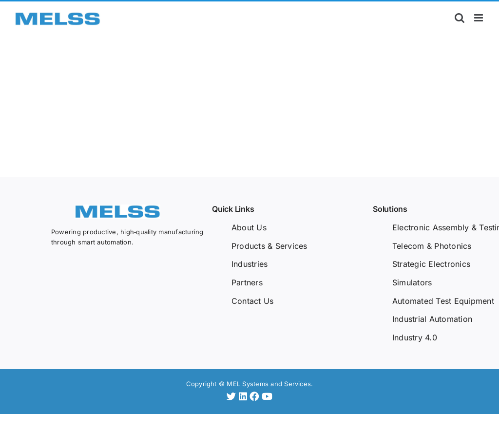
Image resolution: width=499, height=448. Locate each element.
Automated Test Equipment (443, 301)
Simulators (412, 282)
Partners (247, 282)
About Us (249, 227)
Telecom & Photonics (432, 246)
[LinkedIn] (244, 396)
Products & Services (269, 246)
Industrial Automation (432, 319)
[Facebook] (256, 396)
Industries (249, 264)
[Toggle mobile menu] (479, 18)
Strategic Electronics (431, 264)
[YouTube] (267, 396)
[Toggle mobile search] (460, 18)
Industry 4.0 (415, 337)
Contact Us (252, 301)
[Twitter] (233, 396)
